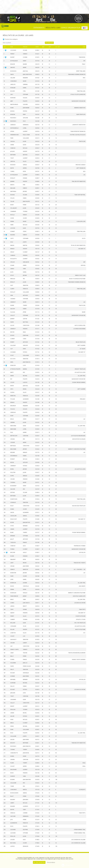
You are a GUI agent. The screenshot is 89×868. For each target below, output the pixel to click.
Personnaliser (51, 862)
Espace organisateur (71, 28)
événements (39, 28)
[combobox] (85, 28)
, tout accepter (39, 862)
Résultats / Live (53, 28)
